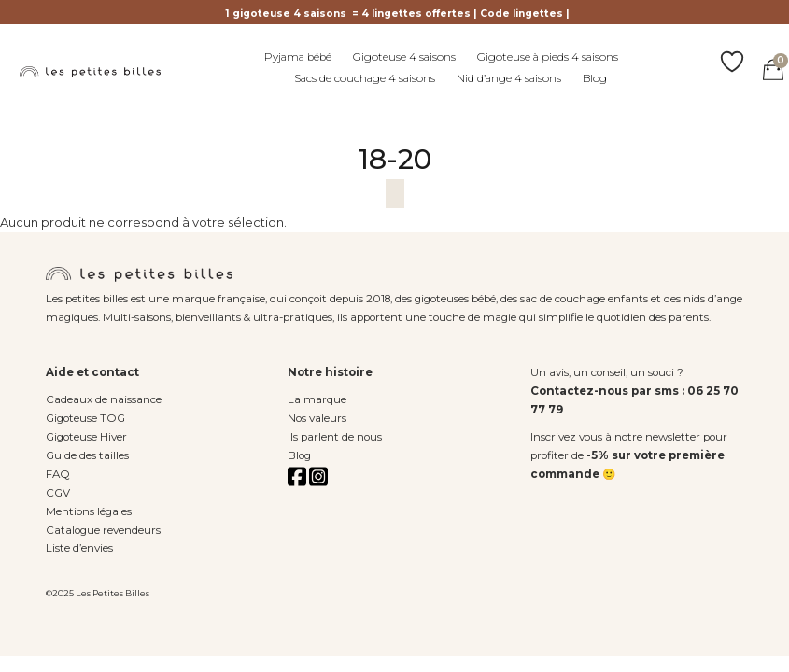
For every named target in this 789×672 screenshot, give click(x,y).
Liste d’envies (79, 548)
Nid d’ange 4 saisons (509, 78)
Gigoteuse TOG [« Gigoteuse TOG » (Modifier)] (85, 418)
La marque (317, 399)
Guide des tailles (87, 455)
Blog (595, 78)
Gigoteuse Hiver (86, 437)
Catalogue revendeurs (103, 530)
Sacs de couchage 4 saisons (365, 78)
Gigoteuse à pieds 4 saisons (548, 57)
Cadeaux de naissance (104, 399)
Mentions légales (89, 511)
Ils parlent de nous (335, 437)
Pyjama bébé (298, 57)
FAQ (58, 474)
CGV (58, 493)
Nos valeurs (317, 418)
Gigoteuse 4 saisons (404, 57)
